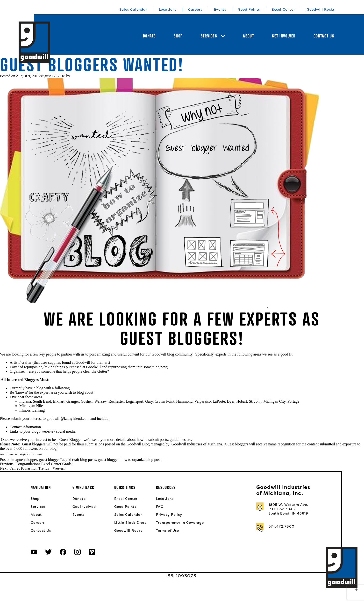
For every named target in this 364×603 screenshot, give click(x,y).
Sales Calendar (133, 9)
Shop (178, 36)
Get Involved (284, 36)
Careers (195, 9)
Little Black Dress (130, 523)
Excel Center (283, 9)
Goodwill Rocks (321, 9)
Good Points (249, 9)
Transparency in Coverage (180, 523)
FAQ (160, 507)
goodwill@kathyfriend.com (68, 418)
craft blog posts (84, 460)
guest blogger (49, 460)
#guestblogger (26, 460)
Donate (149, 36)
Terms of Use (168, 530)
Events (220, 9)
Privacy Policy (169, 515)
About (248, 36)
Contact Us (324, 36)
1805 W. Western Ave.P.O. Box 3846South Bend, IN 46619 (289, 509)
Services (213, 36)
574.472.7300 (282, 526)
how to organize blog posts (141, 460)
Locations (168, 9)
